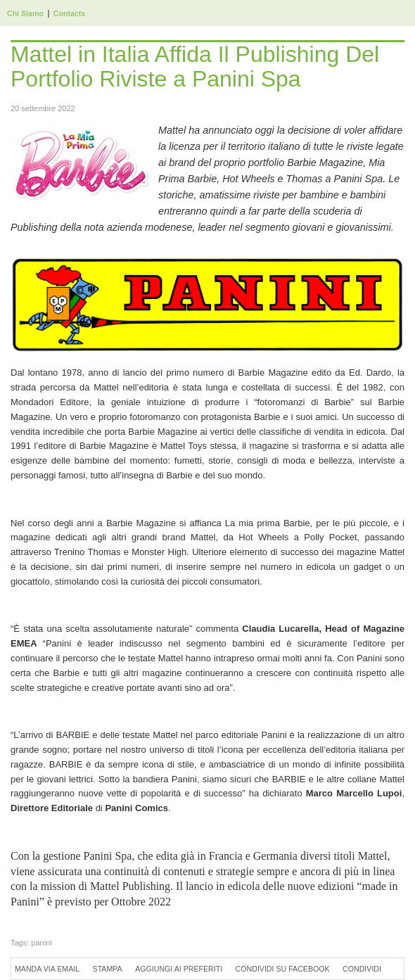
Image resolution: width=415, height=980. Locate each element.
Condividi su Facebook (283, 969)
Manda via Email (47, 969)
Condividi (362, 969)
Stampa (108, 969)
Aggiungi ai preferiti (179, 969)
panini (41, 943)
